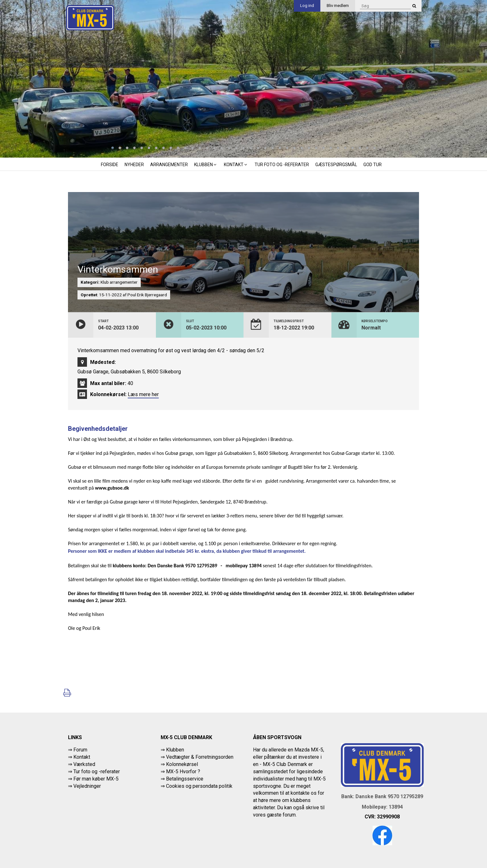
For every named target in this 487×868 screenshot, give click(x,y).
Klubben (206, 165)
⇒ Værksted (82, 764)
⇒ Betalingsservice (182, 779)
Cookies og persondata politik (199, 786)
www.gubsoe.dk (112, 488)
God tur (373, 165)
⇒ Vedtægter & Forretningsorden (197, 757)
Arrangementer (169, 165)
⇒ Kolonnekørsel (179, 764)
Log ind (307, 6)
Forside (110, 165)
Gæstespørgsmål (336, 165)
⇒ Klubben (172, 750)
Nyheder (134, 165)
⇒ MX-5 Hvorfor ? (180, 772)
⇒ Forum (78, 750)
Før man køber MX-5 (96, 779)
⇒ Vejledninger (84, 786)
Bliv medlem (338, 6)
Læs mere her (143, 394)
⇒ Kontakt (79, 757)
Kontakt (236, 165)
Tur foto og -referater (282, 165)
